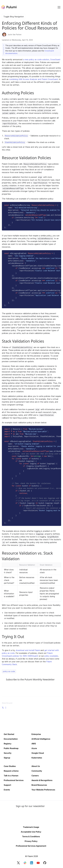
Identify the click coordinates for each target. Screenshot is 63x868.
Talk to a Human (11, 776)
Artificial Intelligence (41, 739)
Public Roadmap (11, 748)
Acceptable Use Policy (31, 832)
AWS (34, 744)
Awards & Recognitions (42, 780)
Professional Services (14, 780)
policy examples (51, 656)
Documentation (11, 739)
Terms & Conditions (31, 836)
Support (7, 785)
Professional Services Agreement (31, 846)
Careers (35, 776)
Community (37, 771)
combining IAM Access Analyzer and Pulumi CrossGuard (33, 79)
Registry (8, 744)
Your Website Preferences (43, 790)
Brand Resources (39, 785)
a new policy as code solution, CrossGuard (42, 59)
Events (7, 790)
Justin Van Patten (14, 35)
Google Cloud (38, 753)
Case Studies (10, 766)
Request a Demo (11, 771)
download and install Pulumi (28, 650)
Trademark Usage (31, 827)
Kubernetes (37, 758)
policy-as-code (9, 671)
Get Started (9, 734)
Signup (7, 758)
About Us (36, 766)
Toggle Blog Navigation (14, 17)
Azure (34, 748)
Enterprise (36, 734)
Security (8, 753)
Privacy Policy (31, 841)
